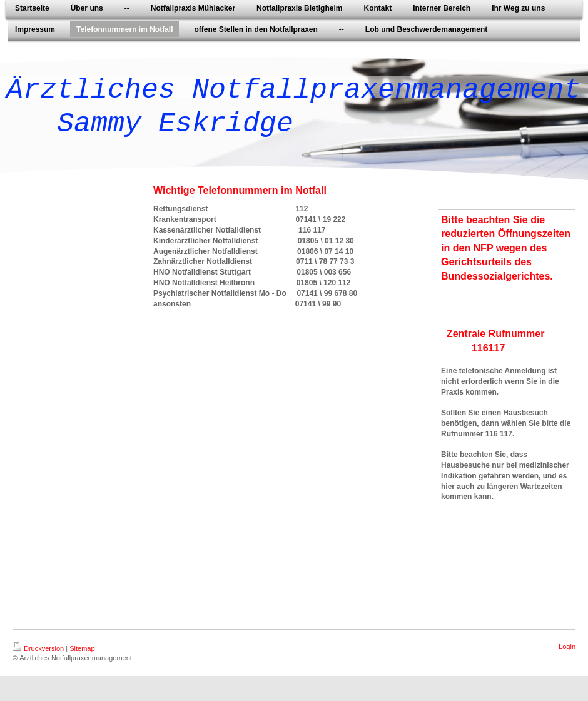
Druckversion (38, 648)
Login (567, 647)
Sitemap (82, 648)
